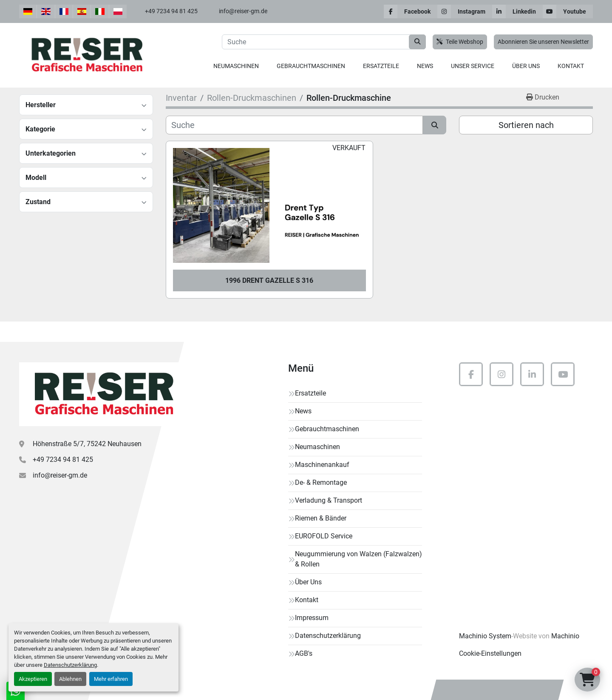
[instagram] (465, 11)
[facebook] (411, 11)
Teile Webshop (460, 42)
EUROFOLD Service (324, 536)
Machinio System (485, 636)
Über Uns (526, 66)
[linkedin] (517, 11)
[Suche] (294, 125)
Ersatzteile (381, 66)
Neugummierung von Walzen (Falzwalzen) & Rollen (358, 559)
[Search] (324, 42)
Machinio (565, 636)
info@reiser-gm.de (243, 11)
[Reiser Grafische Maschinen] (102, 394)
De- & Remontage (321, 482)
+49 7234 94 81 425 (171, 11)
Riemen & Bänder (321, 518)
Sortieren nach (526, 125)
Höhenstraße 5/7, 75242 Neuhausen (87, 444)
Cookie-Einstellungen (490, 653)
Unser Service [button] (473, 66)
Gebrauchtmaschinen (311, 66)
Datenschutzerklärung (70, 665)
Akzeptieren (33, 679)
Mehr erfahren (111, 679)
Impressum (312, 618)
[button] (236, 66)
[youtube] (568, 11)
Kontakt (571, 66)
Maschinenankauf (322, 465)
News (425, 66)
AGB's (304, 653)
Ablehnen (70, 679)
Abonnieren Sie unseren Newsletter (543, 42)
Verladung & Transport (329, 500)
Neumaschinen (236, 66)
